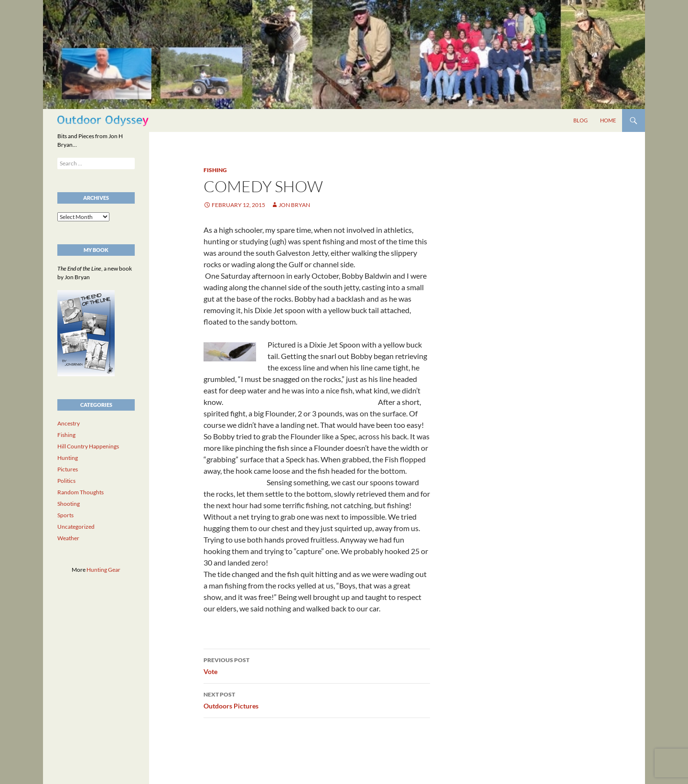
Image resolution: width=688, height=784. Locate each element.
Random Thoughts (81, 492)
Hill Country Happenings (88, 446)
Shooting (69, 504)
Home (608, 120)
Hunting (68, 458)
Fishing (215, 170)
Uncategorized (76, 527)
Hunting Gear (103, 570)
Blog (580, 120)
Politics (66, 481)
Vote (317, 665)
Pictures (68, 469)
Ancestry (69, 423)
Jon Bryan (294, 205)
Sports (65, 515)
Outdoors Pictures (317, 699)
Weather (68, 538)
